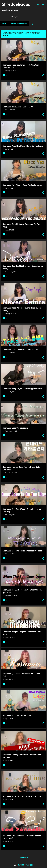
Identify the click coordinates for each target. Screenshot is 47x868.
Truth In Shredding (19, 24)
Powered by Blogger (24, 865)
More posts (24, 857)
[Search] (38, 5)
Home (4, 24)
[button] (43, 75)
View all (6, 36)
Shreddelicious (16, 4)
